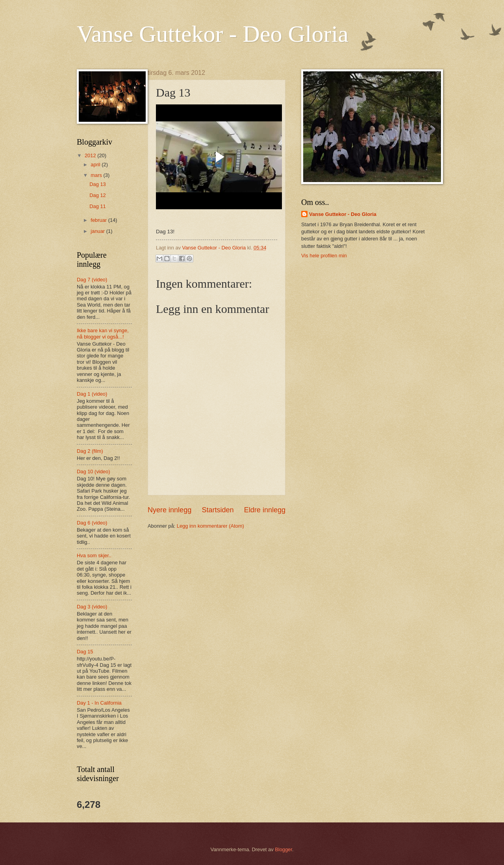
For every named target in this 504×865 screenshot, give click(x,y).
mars (97, 175)
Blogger (283, 849)
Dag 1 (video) (92, 394)
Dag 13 (98, 184)
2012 (91, 155)
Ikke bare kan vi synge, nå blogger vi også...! (103, 333)
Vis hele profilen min (324, 256)
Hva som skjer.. (94, 555)
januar (98, 231)
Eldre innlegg (265, 510)
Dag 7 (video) (92, 280)
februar (99, 220)
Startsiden (218, 510)
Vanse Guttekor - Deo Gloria (213, 34)
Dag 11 (98, 206)
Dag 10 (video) (93, 472)
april (96, 165)
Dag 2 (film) (90, 451)
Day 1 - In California (99, 703)
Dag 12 (98, 195)
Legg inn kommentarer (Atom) (210, 526)
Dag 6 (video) (92, 523)
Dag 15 (85, 652)
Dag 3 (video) (92, 607)
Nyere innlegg (170, 510)
